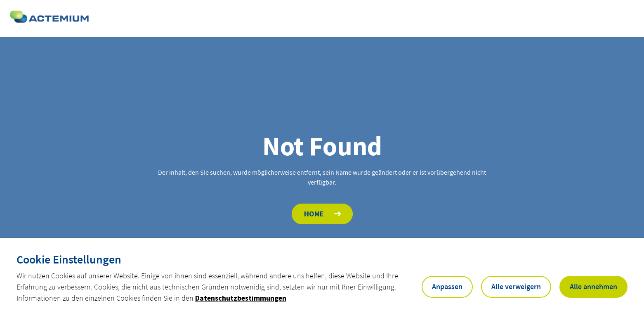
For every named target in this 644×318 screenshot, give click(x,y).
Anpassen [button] (447, 286)
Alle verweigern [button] (516, 286)
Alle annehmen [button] (593, 286)
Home (314, 214)
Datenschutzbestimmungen (241, 298)
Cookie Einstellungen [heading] (69, 259)
